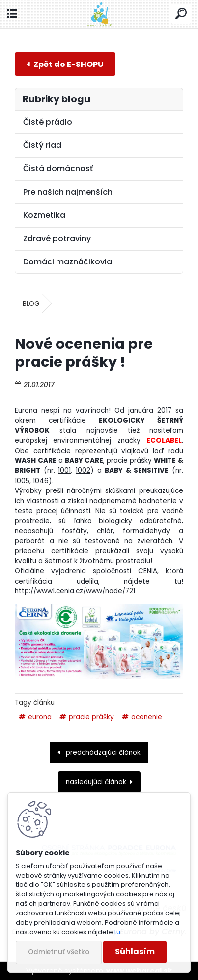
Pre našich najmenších (68, 192)
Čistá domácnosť (58, 169)
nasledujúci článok (96, 782)
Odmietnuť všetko (59, 952)
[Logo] (99, 14)
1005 (22, 481)
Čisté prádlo (48, 122)
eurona (40, 717)
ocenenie (147, 717)
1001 (64, 471)
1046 (41, 481)
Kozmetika (44, 215)
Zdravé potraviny (57, 239)
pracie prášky (91, 717)
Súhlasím (135, 952)
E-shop (65, 64)
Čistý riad (42, 145)
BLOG (31, 304)
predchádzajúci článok (102, 753)
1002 (83, 471)
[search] (181, 14)
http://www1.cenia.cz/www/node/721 (75, 591)
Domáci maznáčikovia (68, 262)
